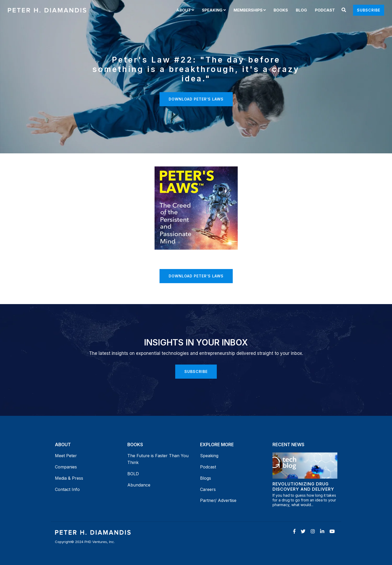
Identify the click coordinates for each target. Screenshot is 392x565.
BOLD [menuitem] (133, 474)
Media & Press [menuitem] (69, 478)
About (184, 10)
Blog (301, 10)
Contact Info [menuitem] (67, 489)
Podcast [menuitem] (208, 467)
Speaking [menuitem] (209, 456)
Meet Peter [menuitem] (66, 456)
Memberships (248, 10)
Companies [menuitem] (66, 467)
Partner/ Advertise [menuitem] (218, 500)
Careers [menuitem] (208, 489)
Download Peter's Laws (196, 99)
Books (281, 10)
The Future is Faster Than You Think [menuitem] (159, 459)
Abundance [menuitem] (139, 485)
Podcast (325, 10)
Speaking (212, 10)
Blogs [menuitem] (206, 478)
